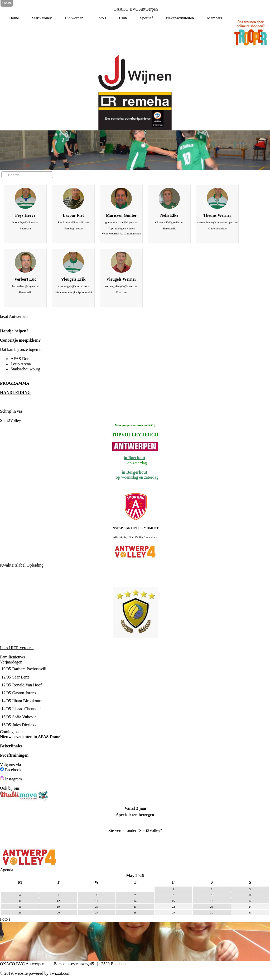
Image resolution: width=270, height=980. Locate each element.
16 (212, 901)
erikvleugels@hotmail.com (73, 286)
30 (212, 912)
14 (135, 901)
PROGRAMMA (15, 383)
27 (97, 912)
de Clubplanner (37, 411)
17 (250, 901)
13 (97, 901)
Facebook (13, 770)
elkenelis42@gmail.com (169, 222)
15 (173, 901)
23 (212, 907)
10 (250, 895)
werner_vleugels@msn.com (121, 286)
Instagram (13, 779)
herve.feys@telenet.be (25, 222)
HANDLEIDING (15, 392)
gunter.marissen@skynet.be (121, 222)
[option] (135, 72)
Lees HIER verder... (17, 648)
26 (58, 912)
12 (58, 901)
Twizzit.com (60, 973)
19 (58, 907)
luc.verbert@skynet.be (25, 286)
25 (20, 912)
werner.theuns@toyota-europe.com (217, 222)
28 (135, 912)
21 (135, 907)
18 (20, 907)
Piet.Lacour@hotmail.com (73, 222)
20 (97, 907)
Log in (7, 3)
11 (20, 901)
